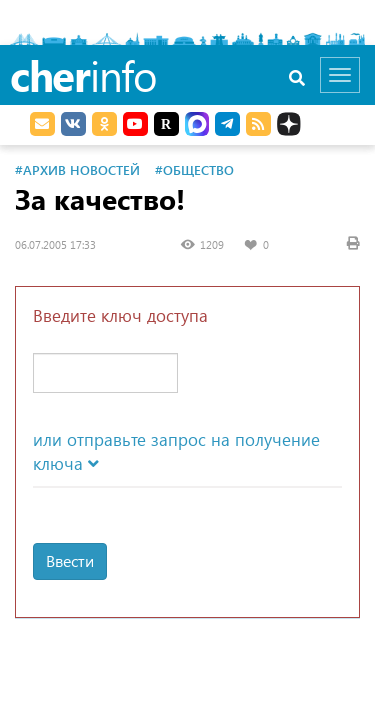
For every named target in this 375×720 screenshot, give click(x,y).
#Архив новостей (77, 169)
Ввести (70, 560)
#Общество (194, 169)
